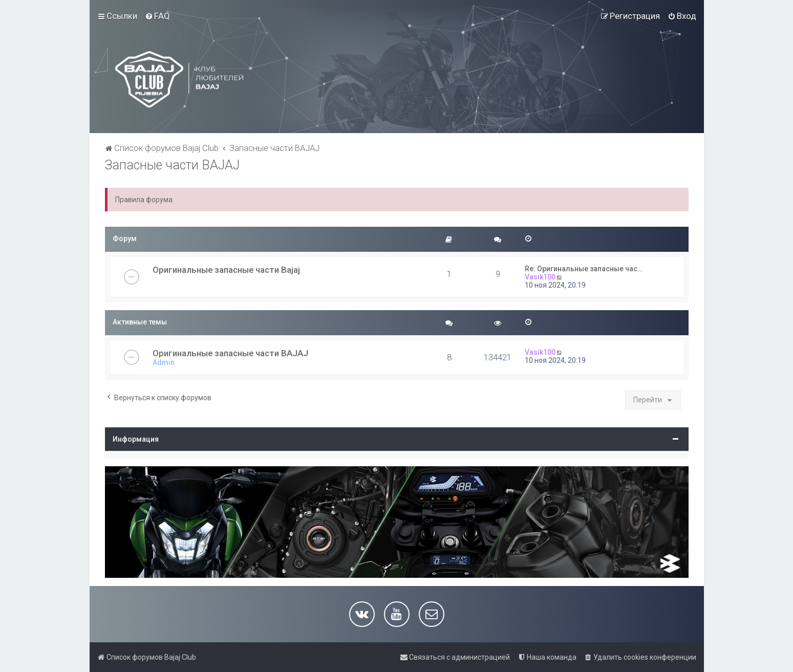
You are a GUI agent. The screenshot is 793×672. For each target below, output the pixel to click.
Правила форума (144, 200)
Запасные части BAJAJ (172, 165)
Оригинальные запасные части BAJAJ (230, 353)
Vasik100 (540, 277)
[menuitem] (157, 16)
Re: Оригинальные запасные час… (584, 269)
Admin (164, 362)
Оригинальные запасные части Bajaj (226, 270)
